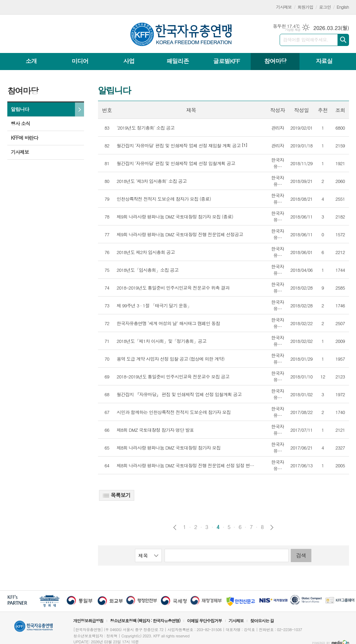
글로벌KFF (226, 61)
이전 (175, 527)
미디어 (80, 61)
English (343, 7)
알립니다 (20, 109)
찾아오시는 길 (262, 620)
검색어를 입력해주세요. (306, 40)
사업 (129, 61)
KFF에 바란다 (24, 138)
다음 (272, 527)
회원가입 (305, 7)
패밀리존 (177, 61)
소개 (31, 61)
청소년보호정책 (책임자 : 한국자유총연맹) (145, 620)
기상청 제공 (293, 30)
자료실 (324, 61)
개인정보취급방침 (88, 620)
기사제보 (284, 7)
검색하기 (343, 40)
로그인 (325, 7)
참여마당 (275, 61)
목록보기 (117, 495)
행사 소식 (20, 123)
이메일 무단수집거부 (204, 620)
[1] (182, 145)
